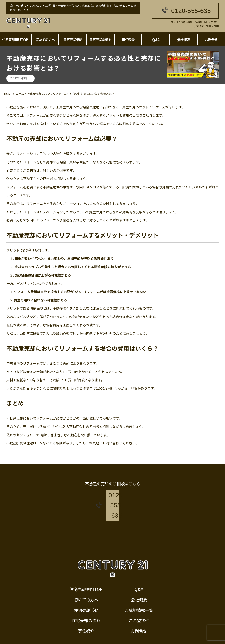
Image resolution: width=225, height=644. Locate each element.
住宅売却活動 (73, 40)
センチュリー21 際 (30, 435)
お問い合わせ (112, 443)
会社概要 (183, 40)
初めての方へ (45, 40)
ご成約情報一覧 (139, 596)
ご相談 (58, 443)
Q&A (156, 40)
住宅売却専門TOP (15, 40)
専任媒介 (128, 40)
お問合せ (139, 617)
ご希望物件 (139, 607)
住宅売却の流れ (101, 40)
